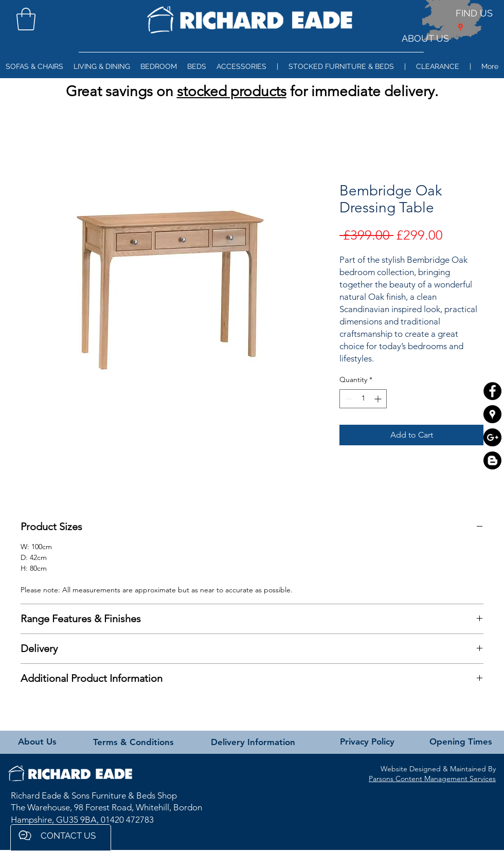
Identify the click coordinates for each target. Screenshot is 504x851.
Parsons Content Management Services (432, 778)
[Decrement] (347, 399)
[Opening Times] (461, 742)
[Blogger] (492, 460)
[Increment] (379, 399)
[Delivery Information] (253, 743)
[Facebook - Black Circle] (492, 391)
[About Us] (37, 742)
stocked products (232, 91)
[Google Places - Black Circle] (492, 414)
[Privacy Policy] (367, 742)
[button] (26, 19)
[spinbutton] (363, 399)
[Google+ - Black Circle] (492, 437)
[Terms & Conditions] (133, 743)
